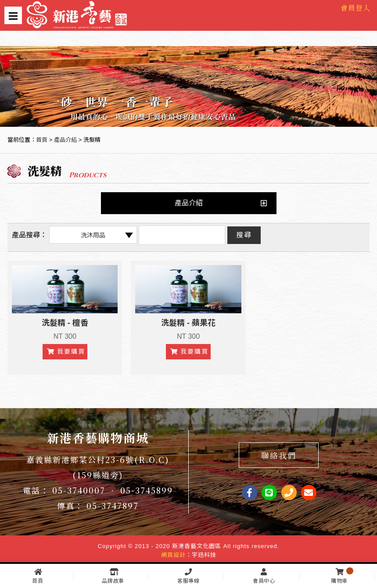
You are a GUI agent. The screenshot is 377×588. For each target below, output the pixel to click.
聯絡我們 (279, 455)
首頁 (42, 140)
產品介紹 (65, 140)
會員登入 (355, 8)
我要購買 (66, 351)
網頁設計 (173, 555)
